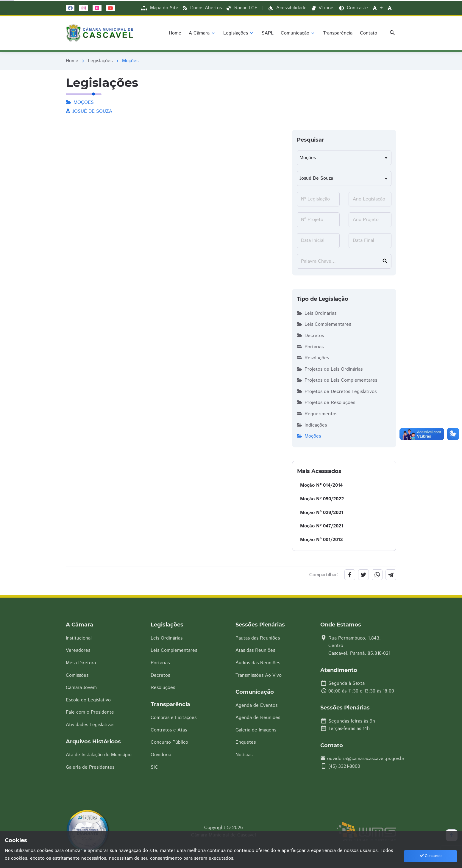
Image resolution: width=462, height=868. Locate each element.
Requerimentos (317, 414)
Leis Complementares (324, 324)
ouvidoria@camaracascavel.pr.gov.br (366, 759)
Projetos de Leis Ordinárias (330, 369)
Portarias (310, 347)
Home (72, 61)
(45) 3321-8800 (344, 766)
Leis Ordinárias (317, 313)
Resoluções (313, 358)
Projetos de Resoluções (326, 403)
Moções (309, 436)
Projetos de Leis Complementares (337, 380)
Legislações (100, 61)
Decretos (310, 336)
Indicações (312, 425)
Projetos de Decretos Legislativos (337, 392)
